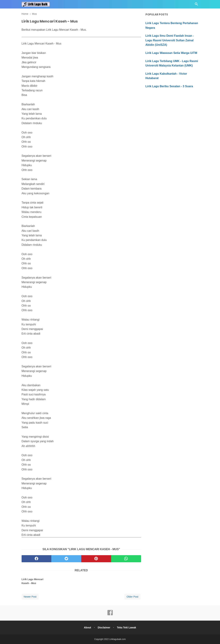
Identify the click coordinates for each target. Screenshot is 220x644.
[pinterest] (96, 559)
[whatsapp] (126, 559)
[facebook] (37, 559)
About (87, 628)
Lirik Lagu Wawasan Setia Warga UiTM (171, 53)
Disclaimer (104, 628)
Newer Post (30, 597)
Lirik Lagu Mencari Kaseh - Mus (33, 581)
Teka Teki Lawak (127, 628)
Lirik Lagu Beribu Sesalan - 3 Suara (169, 86)
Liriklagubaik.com (118, 639)
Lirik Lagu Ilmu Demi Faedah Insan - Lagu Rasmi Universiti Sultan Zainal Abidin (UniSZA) (170, 40)
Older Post (132, 597)
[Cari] (196, 5)
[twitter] (66, 559)
